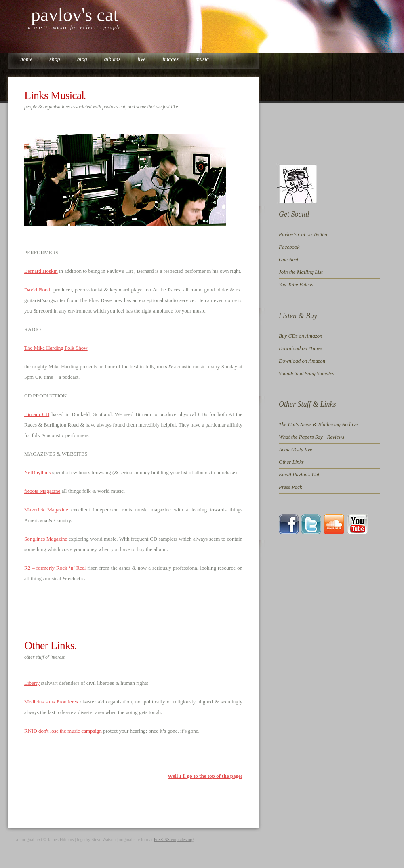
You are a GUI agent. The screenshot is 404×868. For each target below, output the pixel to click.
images (170, 59)
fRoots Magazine (42, 491)
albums (112, 59)
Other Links (291, 462)
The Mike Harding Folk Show (56, 348)
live (141, 59)
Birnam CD (37, 414)
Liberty (32, 683)
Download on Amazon (302, 361)
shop (55, 59)
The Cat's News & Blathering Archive (318, 424)
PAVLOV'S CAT (75, 15)
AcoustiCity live (296, 449)
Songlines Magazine (46, 539)
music (202, 59)
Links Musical (54, 95)
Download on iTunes (301, 348)
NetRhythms (38, 472)
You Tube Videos (296, 284)
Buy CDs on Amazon (301, 336)
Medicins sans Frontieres (51, 702)
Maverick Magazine (46, 510)
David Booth (38, 290)
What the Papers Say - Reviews (311, 437)
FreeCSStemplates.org (174, 839)
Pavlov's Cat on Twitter (303, 234)
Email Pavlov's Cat (299, 474)
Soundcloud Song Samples (306, 373)
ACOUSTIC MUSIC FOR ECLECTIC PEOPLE (75, 27)
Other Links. (50, 645)
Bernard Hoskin (41, 271)
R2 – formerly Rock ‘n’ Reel (56, 568)
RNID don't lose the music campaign (63, 731)
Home (26, 59)
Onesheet (288, 259)
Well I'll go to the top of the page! (205, 776)
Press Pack (290, 487)
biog (82, 59)
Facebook (289, 247)
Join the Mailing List (301, 272)
